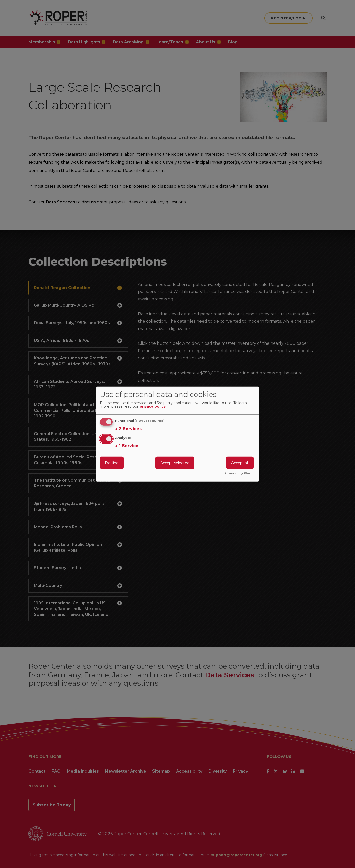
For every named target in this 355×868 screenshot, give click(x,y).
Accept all (240, 463)
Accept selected (175, 463)
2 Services (128, 429)
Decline (112, 463)
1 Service (127, 446)
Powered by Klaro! (239, 473)
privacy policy (153, 407)
